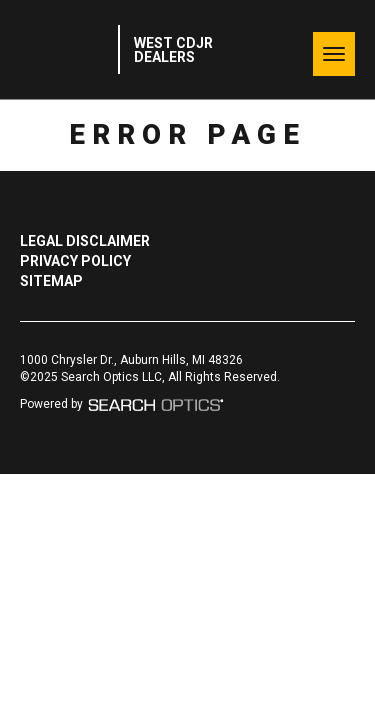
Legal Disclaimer (85, 241)
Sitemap (51, 281)
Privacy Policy (75, 261)
